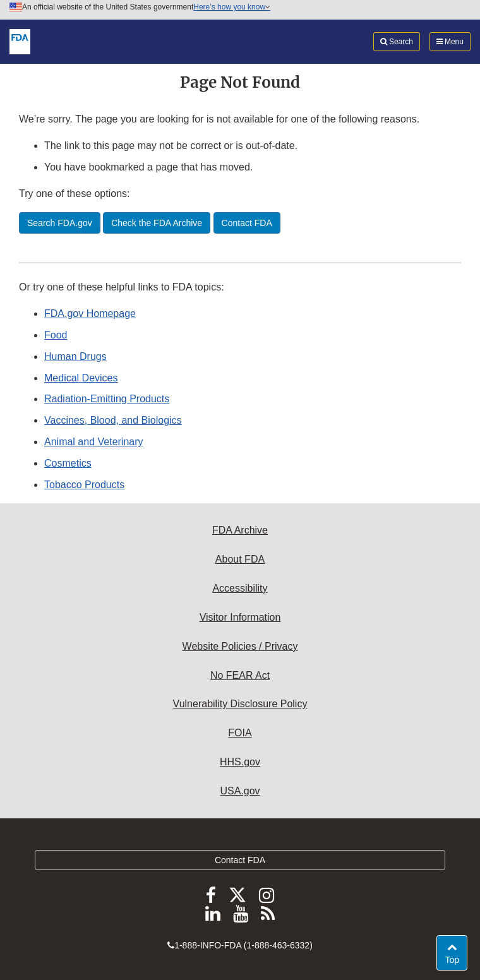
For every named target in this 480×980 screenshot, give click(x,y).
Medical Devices (81, 378)
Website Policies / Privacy (240, 646)
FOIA (240, 733)
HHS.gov (240, 762)
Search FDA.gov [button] (60, 223)
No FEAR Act (240, 675)
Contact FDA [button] (247, 223)
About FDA (240, 559)
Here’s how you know (232, 7)
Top (456, 959)
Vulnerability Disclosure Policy (240, 704)
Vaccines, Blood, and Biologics (113, 420)
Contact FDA (240, 860)
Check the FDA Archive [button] (157, 223)
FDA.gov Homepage (90, 314)
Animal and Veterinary (94, 442)
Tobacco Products (84, 485)
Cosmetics (68, 463)
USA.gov (240, 791)
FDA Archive (240, 530)
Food (56, 335)
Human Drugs (75, 356)
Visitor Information (240, 617)
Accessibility (240, 588)
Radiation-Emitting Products (107, 399)
